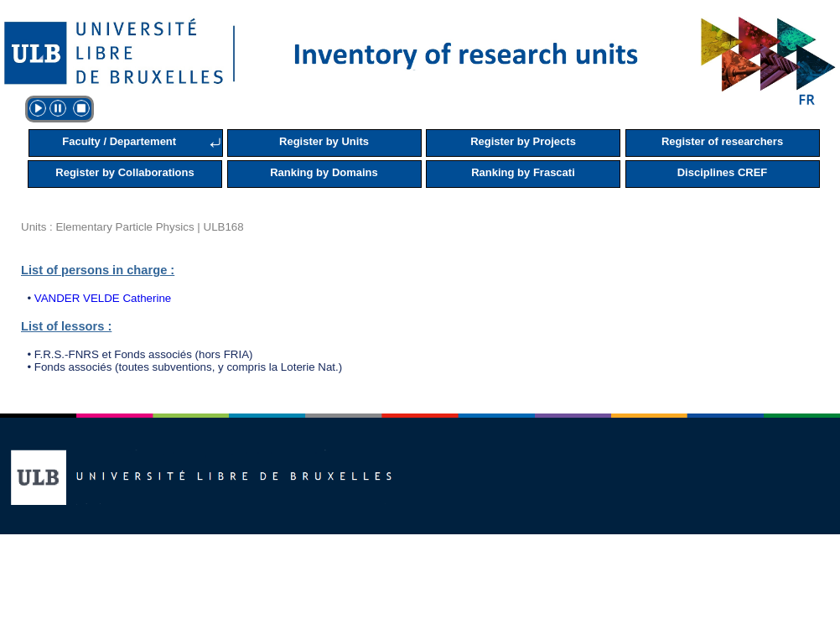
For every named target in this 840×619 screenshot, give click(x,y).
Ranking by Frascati (523, 172)
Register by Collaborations (124, 172)
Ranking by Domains (324, 172)
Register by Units (324, 141)
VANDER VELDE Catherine (103, 298)
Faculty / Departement (119, 141)
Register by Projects (523, 141)
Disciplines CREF (723, 172)
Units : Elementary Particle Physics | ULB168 (132, 227)
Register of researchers (722, 141)
